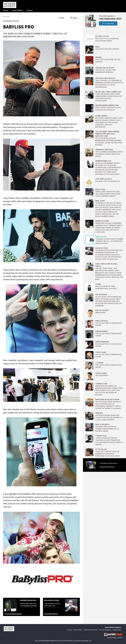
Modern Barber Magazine (113, 627)
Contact (70, 630)
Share (74, 18)
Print (61, 18)
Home (5, 10)
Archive (30, 10)
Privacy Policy (78, 630)
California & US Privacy (91, 630)
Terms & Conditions (105, 630)
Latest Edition (17, 10)
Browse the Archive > (107, 467)
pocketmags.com (114, 638)
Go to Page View (108, 23)
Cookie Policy (117, 630)
